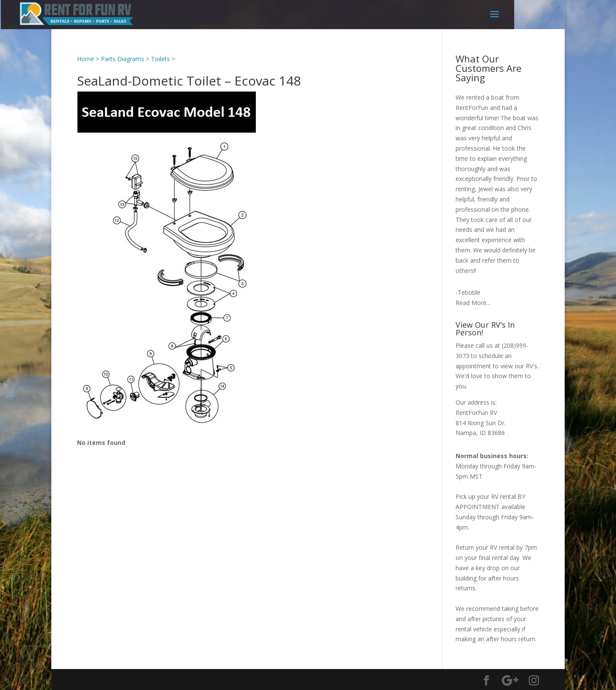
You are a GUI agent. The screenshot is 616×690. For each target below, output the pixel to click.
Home (86, 59)
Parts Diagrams (123, 59)
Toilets (160, 59)
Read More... (473, 303)
